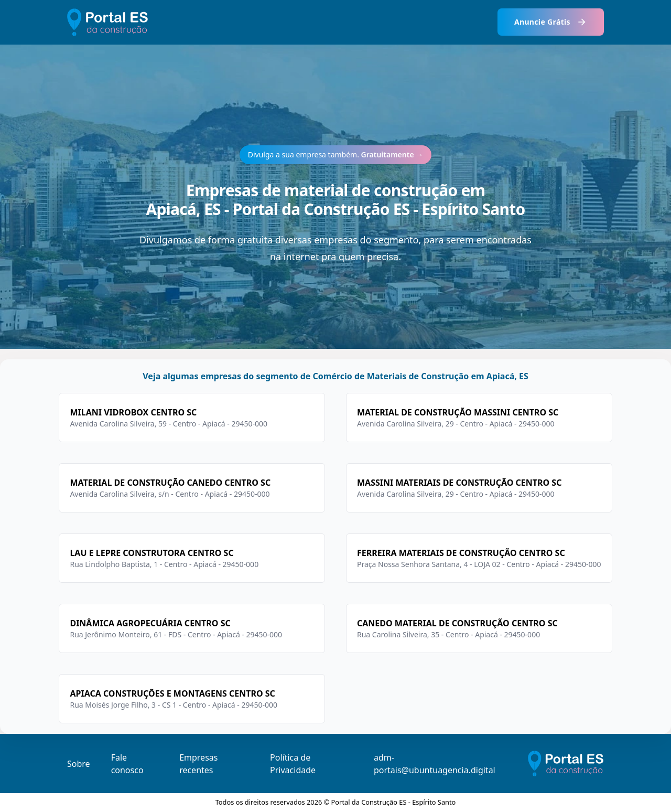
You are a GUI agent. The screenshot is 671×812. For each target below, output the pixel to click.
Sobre (79, 764)
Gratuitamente (392, 154)
